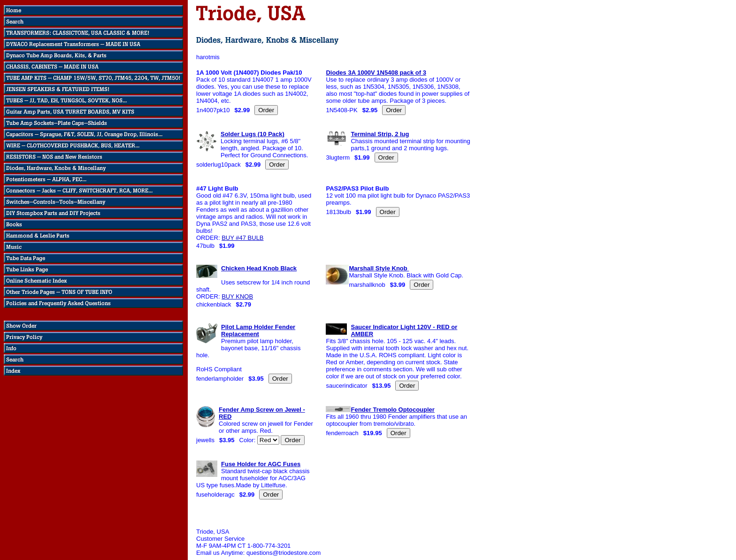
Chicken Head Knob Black (259, 268)
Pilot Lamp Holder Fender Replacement (258, 330)
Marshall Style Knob (379, 268)
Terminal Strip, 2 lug (380, 134)
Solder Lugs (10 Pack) (253, 134)
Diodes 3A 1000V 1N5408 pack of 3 (376, 73)
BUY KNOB (237, 296)
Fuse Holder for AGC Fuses (261, 464)
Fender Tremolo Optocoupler (392, 410)
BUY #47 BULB (242, 238)
